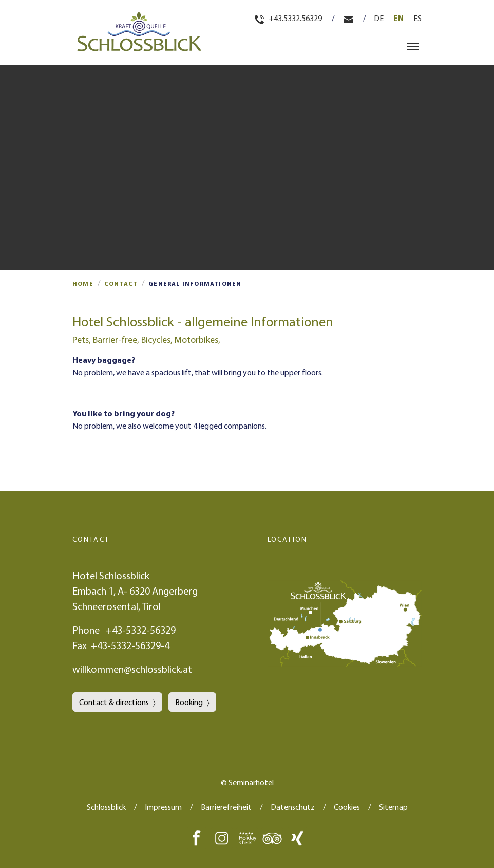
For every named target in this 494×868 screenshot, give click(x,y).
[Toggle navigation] (413, 47)
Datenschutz (293, 807)
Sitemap (393, 807)
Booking (189, 702)
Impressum (163, 807)
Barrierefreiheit (226, 807)
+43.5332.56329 (289, 18)
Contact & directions (114, 702)
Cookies (347, 807)
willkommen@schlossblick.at (132, 669)
